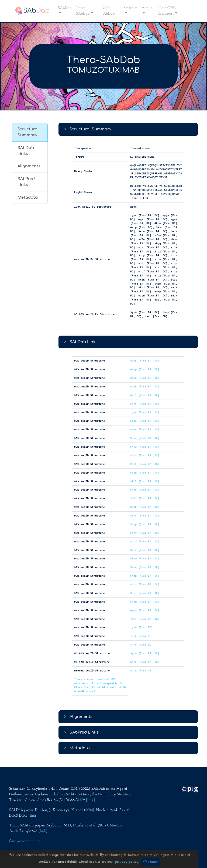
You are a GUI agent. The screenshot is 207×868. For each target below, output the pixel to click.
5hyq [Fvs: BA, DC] (145, 438)
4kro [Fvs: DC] (142, 645)
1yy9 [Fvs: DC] (142, 627)
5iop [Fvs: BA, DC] (145, 524)
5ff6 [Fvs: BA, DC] (145, 516)
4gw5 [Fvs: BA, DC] (145, 610)
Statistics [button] (130, 8)
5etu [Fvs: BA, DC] (145, 550)
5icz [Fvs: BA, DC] (145, 576)
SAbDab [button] (65, 8)
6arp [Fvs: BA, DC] (145, 662)
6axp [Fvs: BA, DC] (145, 369)
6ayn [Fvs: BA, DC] (145, 378)
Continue (151, 862)
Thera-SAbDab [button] (83, 11)
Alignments (29, 166)
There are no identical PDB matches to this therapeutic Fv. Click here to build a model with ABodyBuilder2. (100, 685)
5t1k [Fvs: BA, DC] (145, 473)
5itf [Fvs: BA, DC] (145, 541)
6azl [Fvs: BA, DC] (145, 395)
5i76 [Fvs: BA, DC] (145, 404)
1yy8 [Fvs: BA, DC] (145, 412)
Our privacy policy (25, 841)
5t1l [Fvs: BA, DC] (145, 481)
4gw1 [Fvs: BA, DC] (145, 619)
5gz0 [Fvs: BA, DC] (145, 653)
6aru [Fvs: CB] (142, 671)
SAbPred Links (26, 182)
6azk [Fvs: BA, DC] (145, 386)
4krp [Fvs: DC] (142, 636)
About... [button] (147, 8)
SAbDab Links (26, 151)
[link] (90, 800)
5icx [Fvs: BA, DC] (145, 593)
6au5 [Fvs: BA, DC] (145, 361)
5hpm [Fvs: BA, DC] (145, 602)
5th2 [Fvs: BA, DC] (145, 421)
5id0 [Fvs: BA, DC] (145, 490)
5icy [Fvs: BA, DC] (145, 533)
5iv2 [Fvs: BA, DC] (145, 464)
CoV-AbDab (109, 11)
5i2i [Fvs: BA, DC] (145, 584)
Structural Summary (28, 132)
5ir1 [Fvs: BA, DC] (145, 447)
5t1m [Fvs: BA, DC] (145, 558)
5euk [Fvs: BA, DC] (145, 507)
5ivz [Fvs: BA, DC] (145, 455)
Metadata (28, 197)
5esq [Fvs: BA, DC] (145, 567)
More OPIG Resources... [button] (167, 11)
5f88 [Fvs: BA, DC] (145, 429)
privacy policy (127, 862)
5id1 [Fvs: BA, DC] (145, 498)
